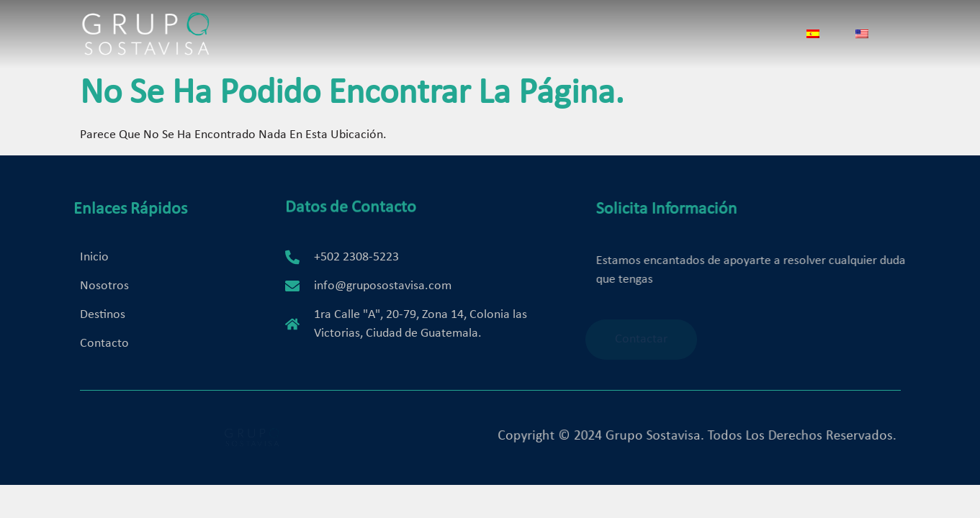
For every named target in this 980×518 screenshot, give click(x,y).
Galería (615, 38)
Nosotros (356, 38)
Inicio (296, 38)
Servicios (427, 38)
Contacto (683, 38)
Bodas (557, 38)
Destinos (496, 38)
